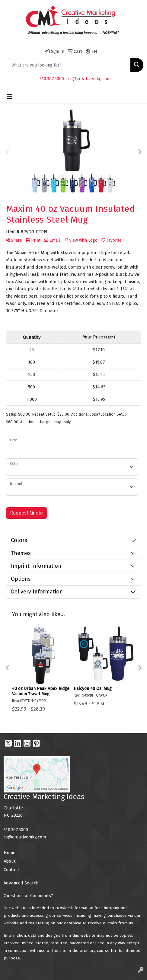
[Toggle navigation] (9, 97)
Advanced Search (21, 883)
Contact (11, 870)
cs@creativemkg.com (89, 79)
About (10, 861)
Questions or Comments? (28, 896)
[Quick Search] (67, 65)
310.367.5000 (52, 79)
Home (10, 853)
